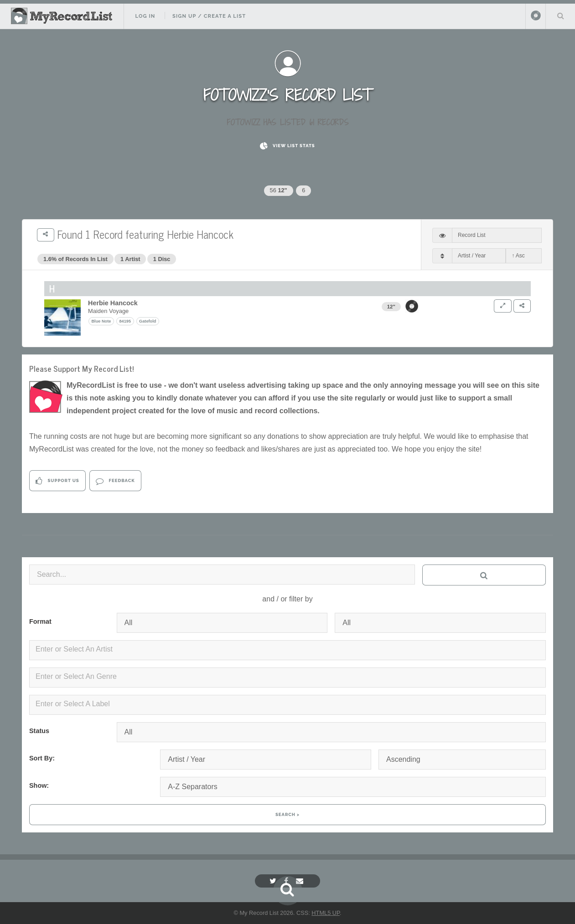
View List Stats (287, 146)
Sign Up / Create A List (209, 16)
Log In (145, 16)
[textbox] (289, 649)
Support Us (57, 481)
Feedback (115, 481)
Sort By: (42, 758)
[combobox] (287, 650)
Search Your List (560, 15)
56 (279, 190)
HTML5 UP (326, 913)
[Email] (301, 881)
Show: (39, 785)
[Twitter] (274, 881)
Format (40, 621)
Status (39, 731)
